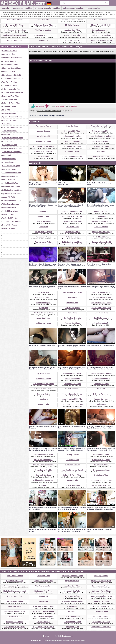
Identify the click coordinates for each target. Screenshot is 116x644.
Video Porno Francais (11, 204)
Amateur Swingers (9, 131)
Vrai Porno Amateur (43, 30)
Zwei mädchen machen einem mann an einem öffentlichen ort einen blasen (42, 287)
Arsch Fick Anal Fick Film (12, 127)
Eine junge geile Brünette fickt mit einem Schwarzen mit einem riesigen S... (72, 346)
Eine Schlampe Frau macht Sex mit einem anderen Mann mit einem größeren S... (72, 368)
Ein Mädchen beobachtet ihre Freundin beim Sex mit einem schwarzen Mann (42, 368)
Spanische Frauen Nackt (12, 194)
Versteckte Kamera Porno (72, 20)
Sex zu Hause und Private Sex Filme (49, 111)
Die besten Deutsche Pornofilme (47, 8)
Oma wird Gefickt (72, 40)
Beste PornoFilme (15, 40)
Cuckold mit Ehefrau (10, 183)
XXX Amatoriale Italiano (11, 221)
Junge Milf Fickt (8, 197)
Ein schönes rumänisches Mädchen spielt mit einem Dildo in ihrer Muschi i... (72, 530)
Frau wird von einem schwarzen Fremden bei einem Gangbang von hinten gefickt (43, 449)
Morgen (53, 116)
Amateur (47, 116)
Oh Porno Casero (9, 208)
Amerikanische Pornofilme (15, 30)
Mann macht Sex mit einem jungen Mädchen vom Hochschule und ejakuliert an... (72, 266)
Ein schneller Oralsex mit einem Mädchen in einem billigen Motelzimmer (72, 508)
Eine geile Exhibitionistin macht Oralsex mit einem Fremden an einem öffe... (100, 206)
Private (62, 116)
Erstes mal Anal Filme (43, 35)
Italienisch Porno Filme (101, 35)
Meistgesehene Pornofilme (73, 8)
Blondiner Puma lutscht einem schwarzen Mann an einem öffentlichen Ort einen (101, 449)
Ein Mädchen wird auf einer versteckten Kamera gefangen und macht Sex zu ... (100, 368)
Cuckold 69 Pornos (10, 145)
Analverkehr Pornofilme (12, 173)
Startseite (5, 8)
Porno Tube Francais (10, 225)
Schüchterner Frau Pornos (13, 138)
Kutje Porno (7, 141)
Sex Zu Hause (39, 116)
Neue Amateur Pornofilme (22, 8)
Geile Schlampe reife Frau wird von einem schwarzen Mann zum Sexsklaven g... (72, 449)
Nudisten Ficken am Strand (15, 35)
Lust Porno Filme (9, 159)
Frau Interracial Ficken (11, 187)
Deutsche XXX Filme (15, 25)
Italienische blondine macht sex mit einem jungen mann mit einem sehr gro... (72, 287)
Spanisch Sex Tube (72, 35)
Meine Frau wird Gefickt (101, 25)
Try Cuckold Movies (10, 218)
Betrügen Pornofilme (10, 120)
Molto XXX (43, 40)
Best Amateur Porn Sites (12, 201)
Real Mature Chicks (15, 20)
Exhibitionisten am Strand (12, 190)
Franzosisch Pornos (10, 176)
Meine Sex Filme (44, 20)
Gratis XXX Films (9, 214)
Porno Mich (7, 155)
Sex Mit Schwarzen (10, 169)
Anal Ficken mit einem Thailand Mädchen (101, 345)
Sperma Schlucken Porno (101, 40)
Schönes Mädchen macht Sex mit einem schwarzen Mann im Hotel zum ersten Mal (101, 287)
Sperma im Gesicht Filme (12, 148)
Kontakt (46, 636)
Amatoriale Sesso (9, 162)
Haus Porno (7, 124)
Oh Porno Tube (8, 134)
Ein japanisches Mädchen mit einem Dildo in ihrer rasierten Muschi (43, 206)
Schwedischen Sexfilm (101, 30)
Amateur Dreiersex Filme (12, 152)
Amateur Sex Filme (72, 30)
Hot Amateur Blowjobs (11, 166)
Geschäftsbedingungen (63, 636)
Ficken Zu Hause (9, 180)
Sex (57, 116)
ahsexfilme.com (36, 641)
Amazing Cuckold (101, 20)
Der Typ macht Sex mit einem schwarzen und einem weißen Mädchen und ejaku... (43, 265)
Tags (32, 116)
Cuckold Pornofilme (10, 211)
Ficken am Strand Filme (43, 25)
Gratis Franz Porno (10, 228)
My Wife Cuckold (72, 25)
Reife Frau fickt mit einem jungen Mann (42, 345)
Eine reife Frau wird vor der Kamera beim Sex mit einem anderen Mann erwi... (101, 427)
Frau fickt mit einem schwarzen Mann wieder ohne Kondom (100, 265)
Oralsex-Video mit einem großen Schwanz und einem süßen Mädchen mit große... (101, 508)
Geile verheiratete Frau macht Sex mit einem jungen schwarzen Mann (71, 206)
